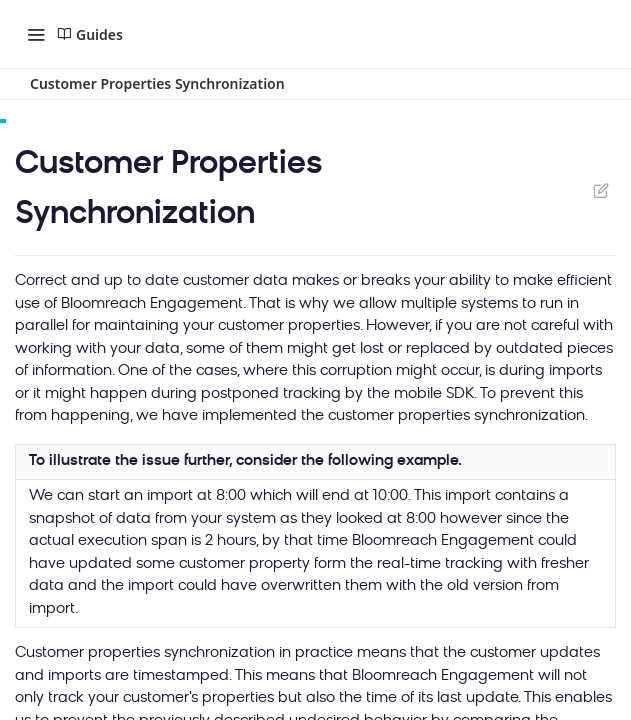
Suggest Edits (600, 190)
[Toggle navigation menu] (36, 34)
